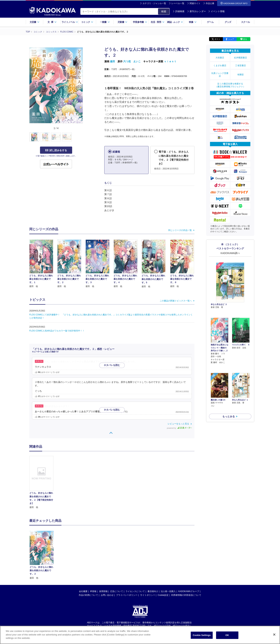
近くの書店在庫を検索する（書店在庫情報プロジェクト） (230, 84)
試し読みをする (56, 150)
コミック (87, 22)
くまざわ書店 (220, 65)
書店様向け (153, 591)
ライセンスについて (135, 591)
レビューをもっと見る (178, 424)
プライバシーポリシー (127, 595)
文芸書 (35, 22)
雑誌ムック (175, 22)
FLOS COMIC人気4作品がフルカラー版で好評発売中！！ (57, 331)
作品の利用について (88, 595)
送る (245, 39)
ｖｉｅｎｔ (170, 61)
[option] (43, 482)
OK (227, 635)
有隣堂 (241, 74)
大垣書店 (220, 57)
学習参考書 (140, 22)
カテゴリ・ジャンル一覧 (154, 3)
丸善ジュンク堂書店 (220, 74)
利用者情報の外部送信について (186, 595)
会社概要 (83, 591)
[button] (85, 137)
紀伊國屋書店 (241, 57)
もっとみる (229, 396)
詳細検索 (179, 11)
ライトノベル (70, 22)
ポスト (217, 39)
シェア (231, 39)
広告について (117, 591)
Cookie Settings (202, 635)
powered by (179, 428)
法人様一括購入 (168, 591)
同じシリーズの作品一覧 (180, 230)
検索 (164, 11)
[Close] (274, 635)
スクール (245, 22)
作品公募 (210, 3)
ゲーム (210, 22)
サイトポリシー (148, 595)
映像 (193, 22)
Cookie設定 (163, 595)
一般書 (105, 22)
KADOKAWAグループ (189, 591)
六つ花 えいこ (132, 61)
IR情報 (93, 591)
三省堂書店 (241, 65)
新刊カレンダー (197, 11)
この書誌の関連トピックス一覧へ (176, 301)
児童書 (122, 22)
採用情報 (103, 591)
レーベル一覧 (178, 3)
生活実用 (158, 22)
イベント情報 (216, 11)
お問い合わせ (107, 595)
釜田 (112, 61)
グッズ (228, 22)
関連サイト (195, 3)
